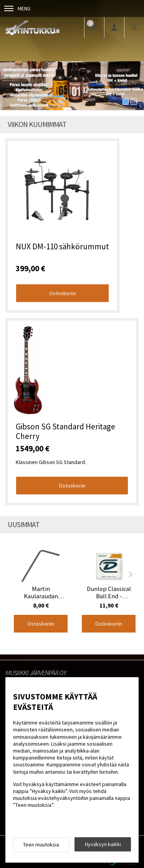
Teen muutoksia (41, 845)
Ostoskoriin (63, 293)
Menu (17, 8)
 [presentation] (131, 574)
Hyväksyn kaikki (103, 844)
